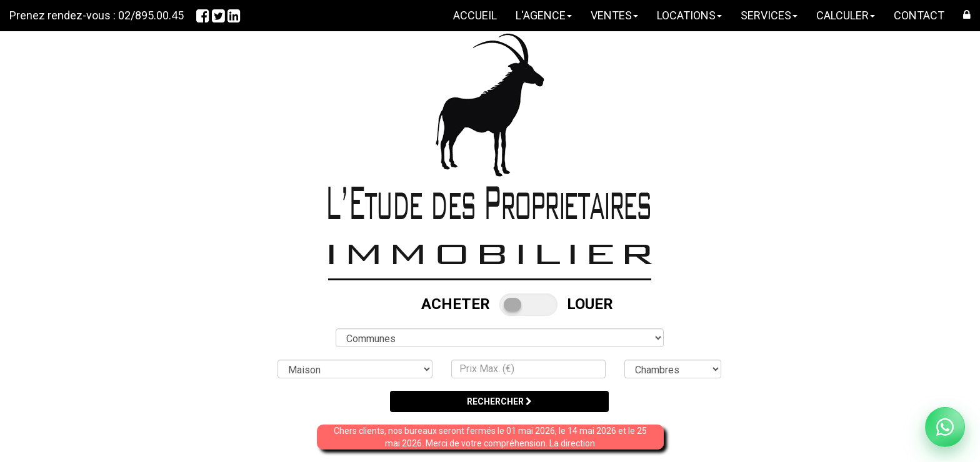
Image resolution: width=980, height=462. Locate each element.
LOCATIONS (689, 15)
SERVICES (769, 15)
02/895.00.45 (151, 15)
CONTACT (919, 15)
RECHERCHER (499, 401)
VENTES (614, 15)
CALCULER (846, 15)
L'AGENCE (544, 15)
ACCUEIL (475, 15)
